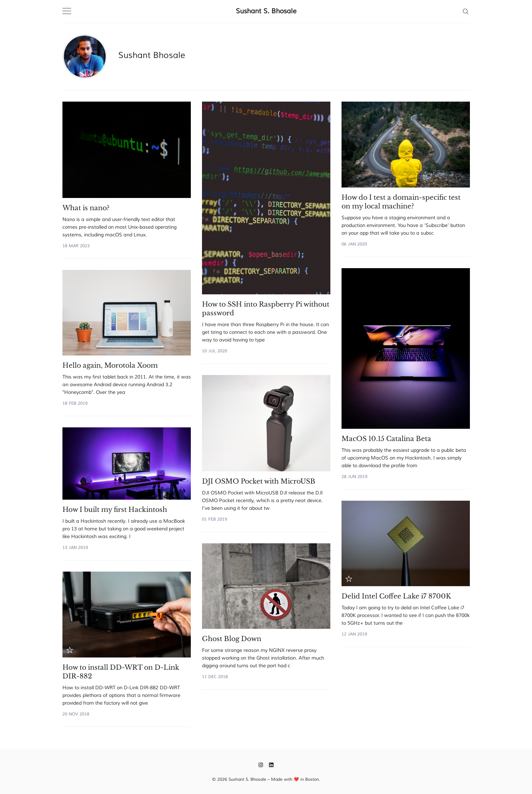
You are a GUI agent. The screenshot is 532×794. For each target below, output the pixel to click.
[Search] (466, 11)
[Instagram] (261, 765)
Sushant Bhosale (152, 55)
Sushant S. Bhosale (266, 11)
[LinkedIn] (271, 765)
